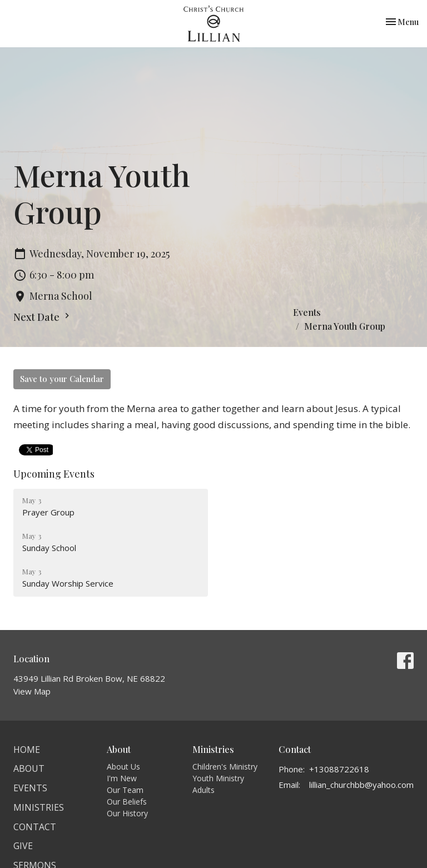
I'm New (122, 778)
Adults (203, 790)
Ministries (39, 807)
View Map (32, 691)
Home (27, 750)
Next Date (43, 317)
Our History (127, 813)
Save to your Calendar (62, 379)
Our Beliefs (127, 802)
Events (307, 312)
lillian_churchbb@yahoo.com (361, 785)
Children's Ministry (225, 767)
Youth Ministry (218, 778)
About (29, 768)
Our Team (125, 790)
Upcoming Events (54, 474)
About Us (123, 767)
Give (23, 846)
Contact (35, 827)
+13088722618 (339, 769)
